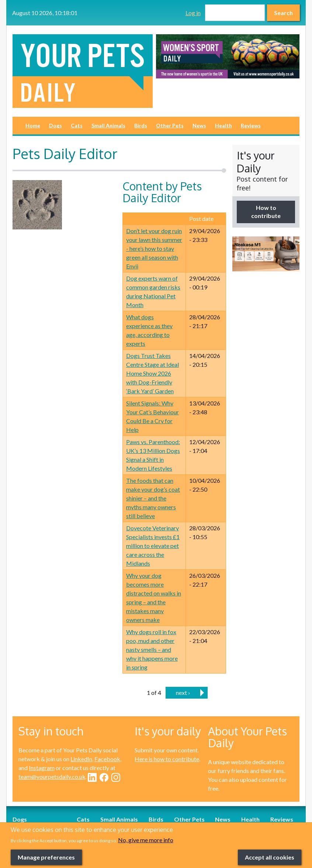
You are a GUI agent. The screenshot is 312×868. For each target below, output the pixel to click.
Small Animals (108, 125)
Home (33, 125)
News (199, 125)
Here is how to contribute (167, 759)
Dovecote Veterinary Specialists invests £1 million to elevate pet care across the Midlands (153, 546)
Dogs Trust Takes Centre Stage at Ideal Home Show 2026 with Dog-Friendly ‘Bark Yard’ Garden (152, 373)
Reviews (251, 125)
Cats (77, 125)
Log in (193, 13)
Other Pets (170, 125)
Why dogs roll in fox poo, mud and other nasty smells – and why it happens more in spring (152, 649)
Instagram (42, 768)
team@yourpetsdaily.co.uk (52, 776)
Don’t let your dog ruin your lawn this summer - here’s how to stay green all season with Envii (154, 248)
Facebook (107, 759)
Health (223, 125)
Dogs (56, 125)
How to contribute (266, 212)
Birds (141, 125)
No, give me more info (146, 851)
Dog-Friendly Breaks (39, 828)
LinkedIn (81, 759)
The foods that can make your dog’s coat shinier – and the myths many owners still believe (153, 498)
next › (183, 693)
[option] (228, 56)
